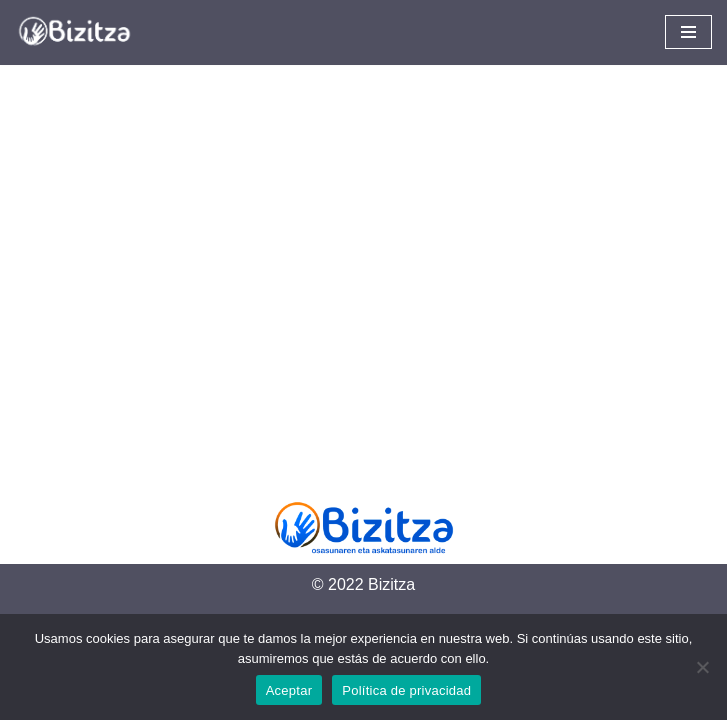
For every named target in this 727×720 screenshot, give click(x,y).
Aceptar (289, 690)
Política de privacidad (406, 690)
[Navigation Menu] (688, 32)
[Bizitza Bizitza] (80, 32)
